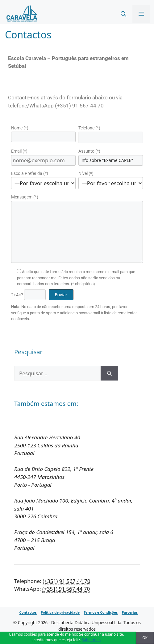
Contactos (28, 613)
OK (145, 638)
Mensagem (25, 197)
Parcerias (130, 613)
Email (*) (19, 151)
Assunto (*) (89, 151)
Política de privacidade (60, 613)
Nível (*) (86, 173)
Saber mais (92, 640)
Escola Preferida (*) (30, 173)
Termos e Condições (101, 613)
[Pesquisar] (109, 373)
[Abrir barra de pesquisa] (123, 14)
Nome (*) (20, 128)
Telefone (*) (89, 128)
